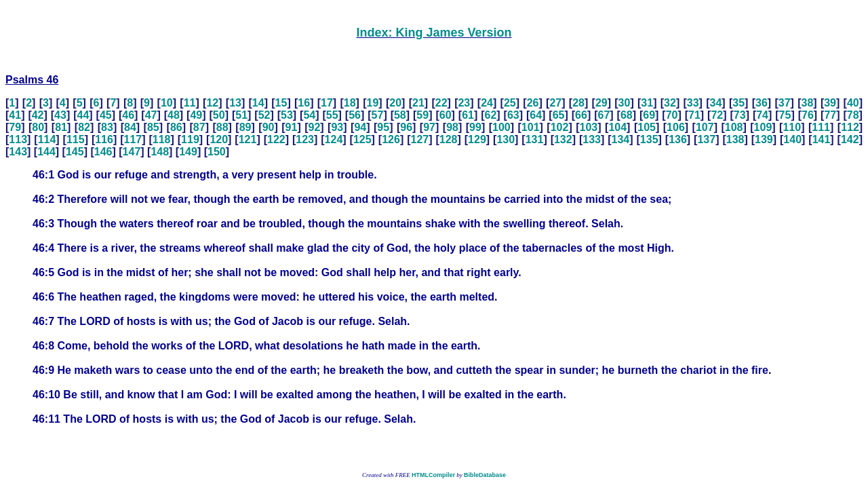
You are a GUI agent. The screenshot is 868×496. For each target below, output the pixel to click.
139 (764, 139)
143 (18, 152)
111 (821, 127)
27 (555, 103)
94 (360, 127)
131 (535, 139)
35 (738, 103)
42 (38, 115)
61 (468, 115)
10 (167, 103)
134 (621, 139)
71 (694, 115)
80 (38, 127)
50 (219, 115)
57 (378, 115)
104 (617, 127)
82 (84, 127)
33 (693, 103)
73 (740, 115)
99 (475, 127)
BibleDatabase (485, 475)
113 (18, 139)
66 (581, 115)
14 (258, 103)
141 (822, 139)
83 (107, 127)
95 (383, 127)
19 (373, 103)
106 (676, 127)
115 (76, 139)
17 (327, 103)
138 (735, 139)
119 (190, 139)
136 (678, 139)
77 (830, 115)
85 (153, 127)
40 (853, 103)
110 (792, 127)
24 (487, 103)
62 (491, 115)
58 (400, 115)
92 (315, 127)
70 (672, 115)
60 (446, 115)
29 (601, 103)
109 (763, 127)
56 (355, 115)
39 (830, 103)
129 (477, 139)
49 (196, 115)
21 (418, 103)
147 (132, 152)
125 (362, 139)
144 (46, 152)
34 (716, 103)
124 (334, 139)
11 (190, 103)
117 (133, 139)
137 (706, 139)
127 (419, 139)
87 (199, 127)
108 (734, 127)
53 (287, 115)
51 (241, 115)
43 (60, 115)
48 (174, 115)
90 (269, 127)
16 (304, 103)
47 (151, 115)
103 (589, 127)
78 (853, 115)
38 (807, 103)
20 (395, 103)
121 (248, 139)
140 (792, 139)
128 (449, 139)
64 (536, 115)
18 (350, 103)
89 (245, 127)
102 (560, 127)
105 (647, 127)
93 (337, 127)
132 (563, 139)
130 (506, 139)
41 (15, 115)
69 (649, 115)
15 (281, 103)
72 (717, 115)
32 (670, 103)
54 (309, 115)
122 (276, 139)
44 (83, 115)
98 (452, 127)
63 (513, 115)
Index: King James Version (434, 33)
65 (559, 115)
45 (106, 115)
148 (160, 152)
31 (647, 103)
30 (625, 103)
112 (850, 127)
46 (128, 115)
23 (464, 103)
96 (406, 127)
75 (785, 115)
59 (422, 115)
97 (429, 127)
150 (217, 152)
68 (627, 115)
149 (188, 152)
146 (103, 152)
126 (391, 139)
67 (604, 115)
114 (47, 139)
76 (808, 115)
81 (61, 127)
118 (162, 139)
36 (762, 103)
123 (305, 139)
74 (762, 115)
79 (15, 127)
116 (104, 139)
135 (649, 139)
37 (785, 103)
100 (501, 127)
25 (510, 103)
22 (441, 103)
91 (292, 127)
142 (850, 139)
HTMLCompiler (433, 475)
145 (75, 152)
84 (130, 127)
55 (332, 115)
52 (264, 115)
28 (578, 103)
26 (533, 103)
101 (531, 127)
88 (222, 127)
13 (235, 103)
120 (219, 139)
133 (592, 139)
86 (176, 127)
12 (212, 103)
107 (705, 127)
